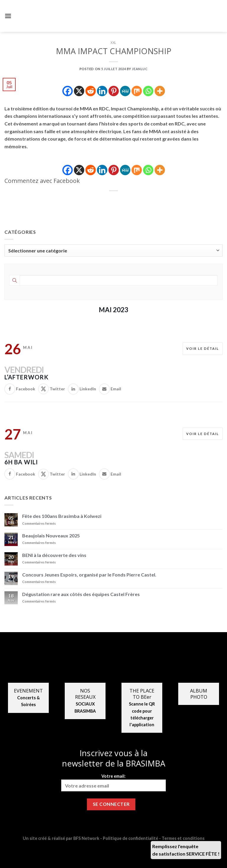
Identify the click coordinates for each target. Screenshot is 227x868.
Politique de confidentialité (130, 838)
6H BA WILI (21, 462)
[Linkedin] (102, 91)
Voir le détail (203, 348)
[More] (160, 91)
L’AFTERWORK (26, 377)
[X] (79, 91)
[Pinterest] (114, 91)
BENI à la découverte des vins (54, 555)
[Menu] (8, 16)
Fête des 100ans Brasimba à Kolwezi (62, 516)
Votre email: (113, 782)
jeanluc (140, 69)
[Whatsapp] (148, 91)
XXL (113, 42)
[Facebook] (68, 91)
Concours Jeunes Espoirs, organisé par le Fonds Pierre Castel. (89, 575)
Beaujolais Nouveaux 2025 (51, 536)
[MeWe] (125, 91)
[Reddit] (91, 91)
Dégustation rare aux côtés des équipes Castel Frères (81, 594)
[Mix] (137, 91)
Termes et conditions (183, 838)
